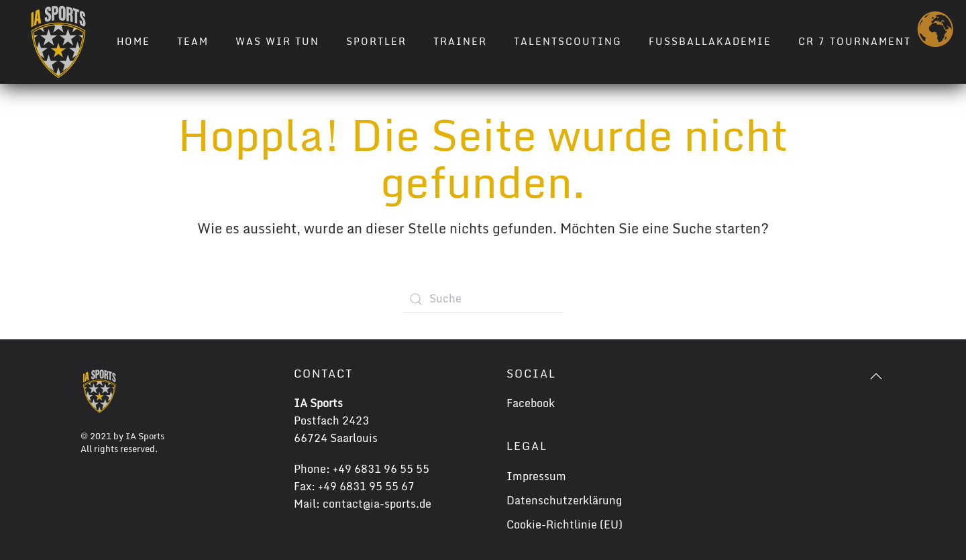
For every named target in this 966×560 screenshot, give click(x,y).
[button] (876, 376)
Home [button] (133, 41)
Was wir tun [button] (277, 41)
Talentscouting (568, 41)
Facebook (531, 403)
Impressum (536, 476)
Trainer (460, 41)
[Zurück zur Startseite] (58, 42)
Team (193, 41)
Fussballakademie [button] (710, 41)
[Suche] (483, 299)
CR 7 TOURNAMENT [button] (855, 41)
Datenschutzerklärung (564, 500)
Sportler (376, 41)
